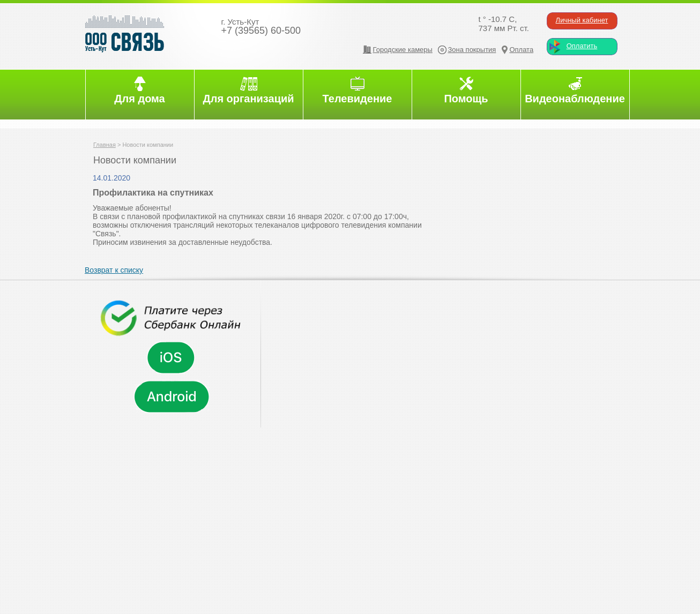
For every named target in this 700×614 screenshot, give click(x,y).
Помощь (466, 99)
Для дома (139, 99)
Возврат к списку (114, 270)
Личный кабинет (582, 20)
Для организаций (248, 99)
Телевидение (358, 99)
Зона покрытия (472, 50)
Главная (105, 145)
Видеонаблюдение (575, 99)
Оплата (521, 50)
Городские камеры (403, 50)
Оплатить (582, 46)
